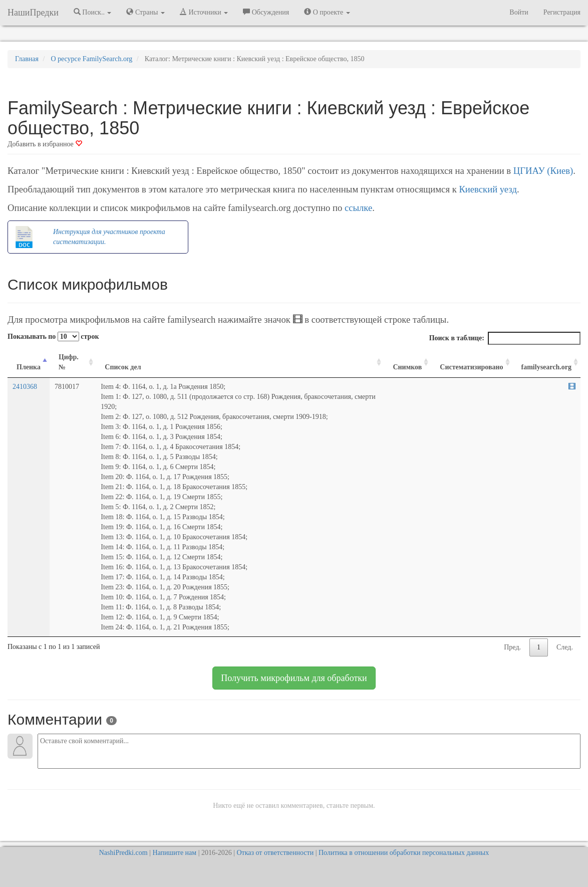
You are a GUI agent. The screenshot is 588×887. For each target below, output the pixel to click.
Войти (519, 12)
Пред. (512, 647)
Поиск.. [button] (93, 12)
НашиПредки (33, 13)
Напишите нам (174, 853)
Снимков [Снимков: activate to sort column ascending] (407, 367)
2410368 (25, 387)
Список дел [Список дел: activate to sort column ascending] (123, 367)
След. (565, 647)
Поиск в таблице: (505, 338)
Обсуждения (266, 12)
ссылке (358, 208)
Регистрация (562, 12)
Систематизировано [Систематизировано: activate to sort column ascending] (471, 367)
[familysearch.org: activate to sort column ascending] (546, 363)
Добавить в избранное (45, 144)
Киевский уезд (488, 189)
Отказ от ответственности (275, 853)
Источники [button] (204, 12)
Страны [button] (145, 12)
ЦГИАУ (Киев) (543, 171)
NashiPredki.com (123, 853)
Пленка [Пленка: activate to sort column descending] (29, 367)
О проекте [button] (327, 12)
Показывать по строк (53, 337)
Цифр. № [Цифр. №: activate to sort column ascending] (69, 362)
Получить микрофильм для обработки (294, 678)
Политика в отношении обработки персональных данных (404, 853)
